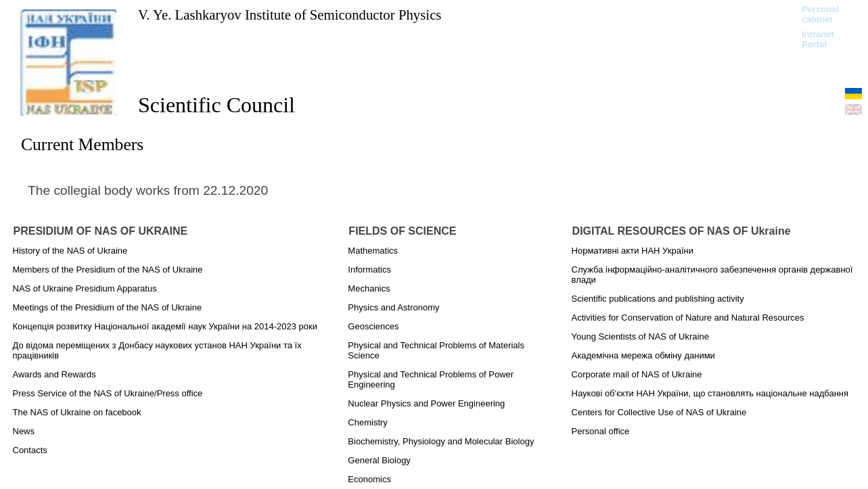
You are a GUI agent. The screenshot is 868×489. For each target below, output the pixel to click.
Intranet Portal (818, 39)
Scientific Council (216, 105)
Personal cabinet (820, 14)
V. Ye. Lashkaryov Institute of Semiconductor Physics (290, 15)
